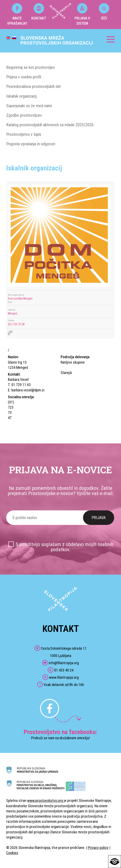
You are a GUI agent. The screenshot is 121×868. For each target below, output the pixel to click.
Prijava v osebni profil (24, 77)
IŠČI (104, 12)
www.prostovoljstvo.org (45, 801)
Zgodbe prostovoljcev (24, 115)
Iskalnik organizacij (21, 96)
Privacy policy (98, 848)
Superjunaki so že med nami (29, 106)
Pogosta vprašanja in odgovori (31, 144)
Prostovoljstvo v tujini (24, 134)
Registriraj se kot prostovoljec (31, 67)
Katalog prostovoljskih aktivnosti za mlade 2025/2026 (50, 125)
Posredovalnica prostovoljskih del (33, 86)
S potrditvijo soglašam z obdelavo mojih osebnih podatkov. (65, 547)
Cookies (12, 853)
